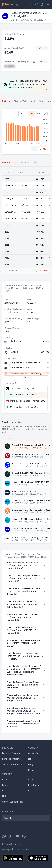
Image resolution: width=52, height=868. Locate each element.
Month (43, 149)
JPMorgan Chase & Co (19, 367)
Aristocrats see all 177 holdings (26, 374)
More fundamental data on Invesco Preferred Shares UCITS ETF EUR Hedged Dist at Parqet (28, 407)
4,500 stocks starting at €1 (22, 388)
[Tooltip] (15, 383)
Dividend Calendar (12, 753)
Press (31, 770)
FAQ (4, 791)
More (27, 377)
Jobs (31, 759)
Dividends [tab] (10, 162)
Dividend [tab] (6, 101)
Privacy (32, 791)
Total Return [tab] (45, 101)
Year (34, 149)
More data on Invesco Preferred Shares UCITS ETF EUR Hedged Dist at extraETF (28, 401)
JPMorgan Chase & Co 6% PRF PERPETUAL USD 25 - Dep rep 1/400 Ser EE (26, 362)
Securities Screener (12, 764)
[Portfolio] (42, 4)
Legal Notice (35, 785)
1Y (21, 114)
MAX (38, 114)
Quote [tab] (33, 101)
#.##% (10, 66)
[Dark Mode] (37, 4)
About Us (33, 753)
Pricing (6, 779)
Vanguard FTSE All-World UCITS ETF (31, 454)
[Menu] (48, 4)
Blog (31, 764)
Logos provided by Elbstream (15, 849)
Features (7, 785)
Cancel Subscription (12, 802)
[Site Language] (31, 4)
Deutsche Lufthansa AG (24, 491)
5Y (32, 114)
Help (5, 796)
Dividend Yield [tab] (20, 101)
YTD (15, 114)
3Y (27, 114)
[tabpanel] (26, 131)
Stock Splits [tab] (29, 162)
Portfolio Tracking (11, 759)
